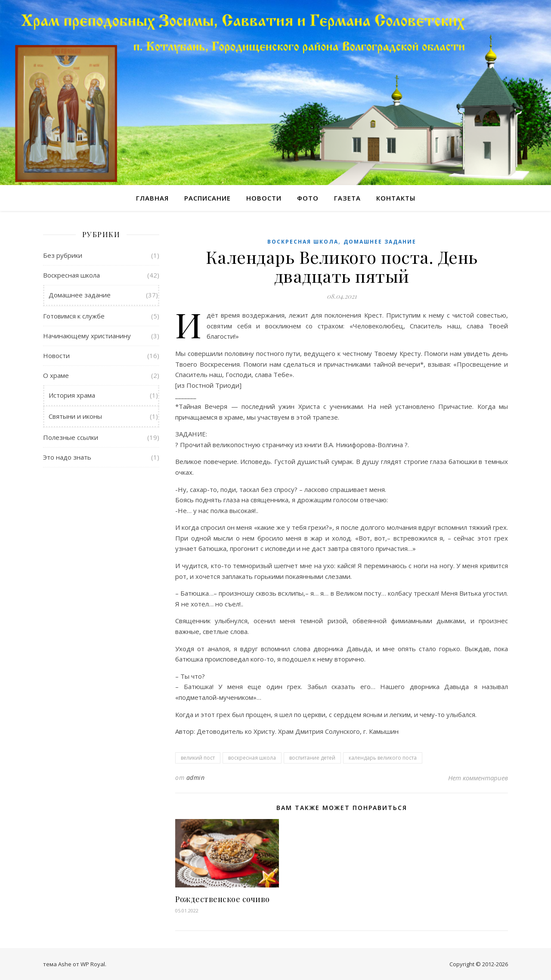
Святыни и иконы (75, 416)
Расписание (207, 198)
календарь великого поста (383, 758)
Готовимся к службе (74, 316)
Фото (308, 198)
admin (196, 778)
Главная (152, 198)
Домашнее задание (80, 295)
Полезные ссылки (71, 437)
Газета (347, 198)
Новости (264, 198)
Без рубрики (63, 255)
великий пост (198, 758)
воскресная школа (252, 758)
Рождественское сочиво (223, 899)
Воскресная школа (71, 275)
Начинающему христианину (87, 336)
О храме (56, 375)
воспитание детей (312, 758)
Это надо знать (67, 457)
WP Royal (93, 964)
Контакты (396, 198)
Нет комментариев (478, 778)
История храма (72, 395)
